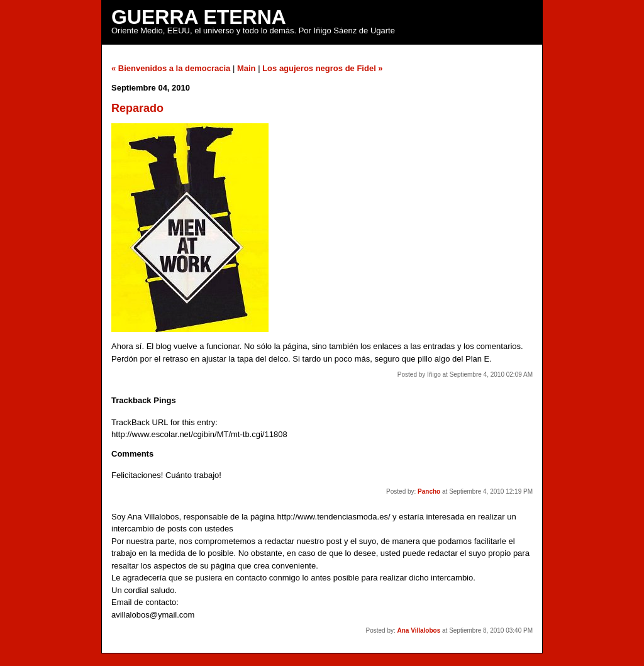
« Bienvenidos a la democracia (171, 68)
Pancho (429, 491)
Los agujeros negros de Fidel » (322, 68)
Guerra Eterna (199, 17)
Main (247, 68)
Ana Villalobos (419, 630)
